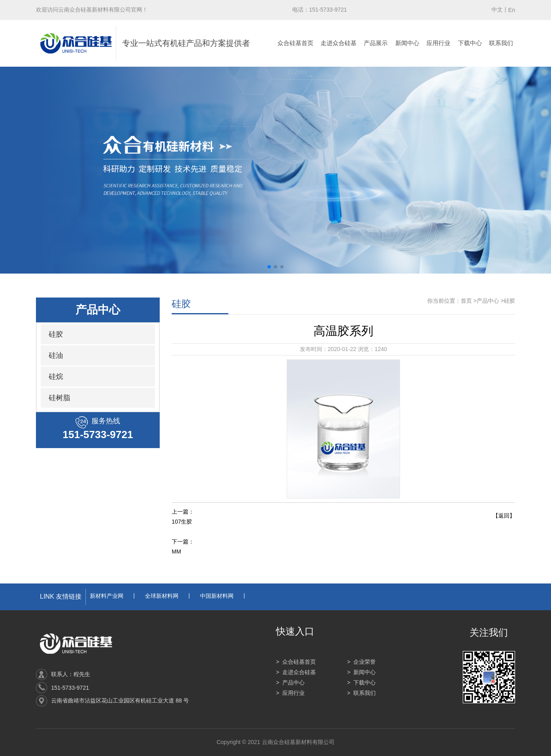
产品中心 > (490, 301)
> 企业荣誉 (361, 662)
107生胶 (182, 522)
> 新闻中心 (361, 672)
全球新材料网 (162, 596)
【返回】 (504, 516)
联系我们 (501, 43)
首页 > (469, 301)
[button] (269, 267)
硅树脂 (59, 398)
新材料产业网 (107, 596)
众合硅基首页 (295, 43)
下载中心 (470, 43)
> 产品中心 (290, 683)
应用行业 (438, 43)
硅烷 (56, 377)
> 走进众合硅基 (296, 672)
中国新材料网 (217, 596)
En (512, 10)
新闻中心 (407, 43)
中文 (497, 10)
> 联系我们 (361, 693)
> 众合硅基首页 (296, 662)
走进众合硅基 (339, 43)
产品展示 (376, 43)
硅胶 (56, 334)
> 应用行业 (290, 693)
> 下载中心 (361, 683)
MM (176, 552)
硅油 (56, 355)
